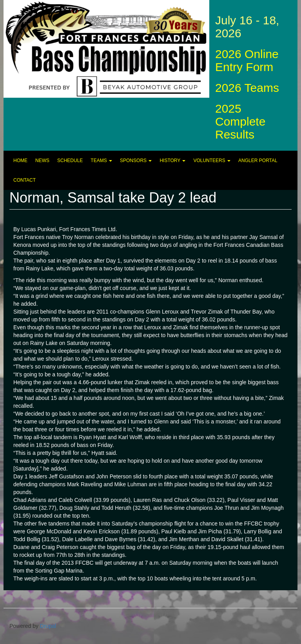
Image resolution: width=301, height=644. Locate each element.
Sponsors (136, 161)
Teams (101, 161)
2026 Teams (247, 88)
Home (20, 161)
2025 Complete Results (240, 121)
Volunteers (212, 161)
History (172, 161)
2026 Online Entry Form (247, 60)
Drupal (48, 626)
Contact (24, 180)
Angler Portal (258, 161)
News (42, 161)
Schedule (70, 161)
